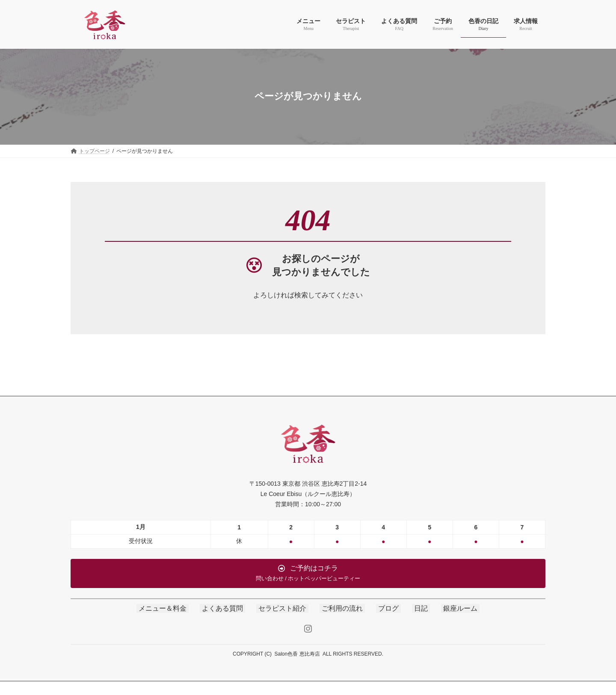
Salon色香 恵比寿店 (297, 654)
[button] (308, 573)
